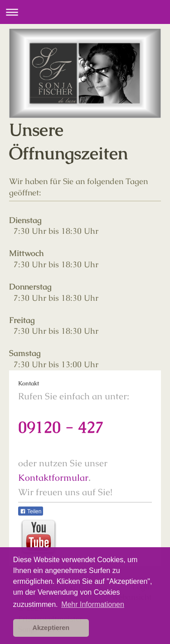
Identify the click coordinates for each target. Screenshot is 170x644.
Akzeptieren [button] (51, 628)
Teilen (31, 511)
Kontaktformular (53, 478)
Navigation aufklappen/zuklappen (85, 12)
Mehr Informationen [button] (93, 604)
